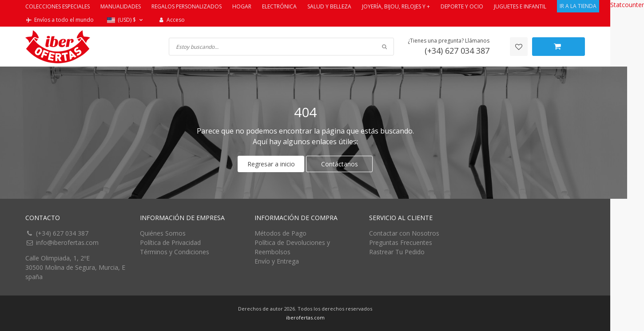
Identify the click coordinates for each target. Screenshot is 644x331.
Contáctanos (340, 164)
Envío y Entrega (277, 261)
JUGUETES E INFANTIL (520, 6)
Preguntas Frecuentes (401, 242)
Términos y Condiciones (175, 252)
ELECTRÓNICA (279, 6)
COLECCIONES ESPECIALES (58, 6)
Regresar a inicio (271, 164)
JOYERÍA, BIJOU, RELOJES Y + (396, 6)
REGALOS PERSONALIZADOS (187, 6)
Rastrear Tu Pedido (397, 252)
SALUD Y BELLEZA (329, 6)
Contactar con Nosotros (404, 233)
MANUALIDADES (121, 6)
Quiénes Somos (163, 233)
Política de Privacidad (170, 242)
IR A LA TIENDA (578, 6)
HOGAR (242, 6)
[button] (126, 20)
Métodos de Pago (280, 233)
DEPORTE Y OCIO (462, 6)
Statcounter (627, 5)
